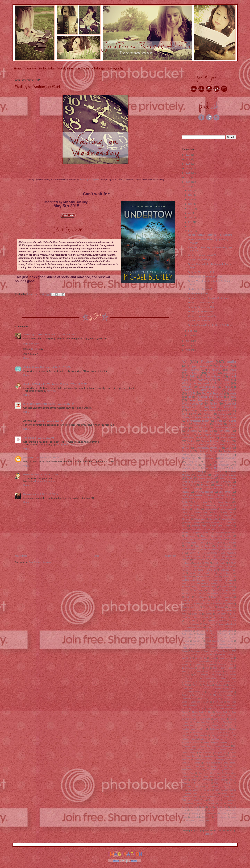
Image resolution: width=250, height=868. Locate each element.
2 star (208, 461)
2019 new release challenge (204, 583)
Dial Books (213, 590)
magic (185, 529)
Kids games (197, 641)
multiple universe (226, 658)
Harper (215, 726)
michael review (219, 539)
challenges (224, 570)
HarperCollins (211, 509)
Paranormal (223, 400)
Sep (191, 204)
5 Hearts (214, 370)
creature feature (216, 610)
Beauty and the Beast (227, 624)
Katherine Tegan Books (193, 570)
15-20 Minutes (188, 668)
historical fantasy (202, 512)
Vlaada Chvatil (191, 793)
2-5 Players (216, 672)
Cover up (230, 407)
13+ (193, 621)
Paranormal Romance (225, 428)
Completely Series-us (201, 532)
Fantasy (187, 390)
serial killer (196, 529)
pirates (226, 577)
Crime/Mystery (215, 566)
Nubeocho (189, 749)
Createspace (215, 699)
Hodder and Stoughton (219, 729)
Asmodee (195, 624)
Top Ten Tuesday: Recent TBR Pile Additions (210, 235)
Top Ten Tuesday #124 (199, 321)
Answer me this (206, 478)
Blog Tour (210, 407)
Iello (226, 638)
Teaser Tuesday (198, 400)
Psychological (226, 597)
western (209, 821)
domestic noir (200, 658)
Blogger (209, 834)
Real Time (202, 648)
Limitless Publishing (190, 644)
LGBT (188, 597)
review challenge (193, 522)
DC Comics (198, 590)
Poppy (185, 648)
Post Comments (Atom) (41, 562)
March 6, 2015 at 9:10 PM (45, 494)
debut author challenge (202, 573)
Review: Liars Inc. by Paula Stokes (205, 277)
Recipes (212, 648)
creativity (186, 807)
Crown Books (227, 631)
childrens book (207, 380)
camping (201, 803)
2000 (221, 621)
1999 (206, 672)
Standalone (196, 651)
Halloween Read (190, 549)
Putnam (233, 753)
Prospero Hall (220, 753)
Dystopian (223, 414)
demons (186, 560)
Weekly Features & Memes (73, 68)
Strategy (194, 780)
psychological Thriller (198, 421)
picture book (213, 377)
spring (200, 821)
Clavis (204, 699)
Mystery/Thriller (190, 458)
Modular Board (205, 746)
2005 (202, 543)
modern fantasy (204, 577)
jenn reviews (200, 366)
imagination (187, 577)
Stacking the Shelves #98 (200, 289)
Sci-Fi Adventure (228, 553)
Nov (191, 195)
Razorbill (220, 756)
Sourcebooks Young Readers (219, 770)
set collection (211, 617)
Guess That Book (224, 722)
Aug (191, 208)
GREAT (35, 349)
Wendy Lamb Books (210, 797)
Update (218, 790)
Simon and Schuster (221, 536)
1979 (215, 668)
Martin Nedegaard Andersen (216, 743)
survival (198, 563)
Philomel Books (188, 753)
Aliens (210, 495)
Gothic (229, 566)
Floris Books (187, 638)
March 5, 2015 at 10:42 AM (48, 457)
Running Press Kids (224, 760)
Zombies (191, 441)
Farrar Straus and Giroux (218, 709)
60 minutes (231, 543)
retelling (199, 472)
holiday (229, 526)
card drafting (198, 610)
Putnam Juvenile (192, 756)
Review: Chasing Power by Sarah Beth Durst (210, 325)
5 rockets (189, 682)
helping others (222, 807)
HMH (199, 638)
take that (221, 661)
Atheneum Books (209, 587)
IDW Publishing (198, 732)
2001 (228, 621)
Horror (232, 390)
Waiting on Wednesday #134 (202, 316)
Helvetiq (202, 729)
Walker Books (227, 793)
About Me (30, 68)
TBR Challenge (193, 556)
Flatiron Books (198, 712)
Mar (190, 231)
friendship (213, 519)
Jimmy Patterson (200, 736)
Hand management (210, 549)
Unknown (29, 457)
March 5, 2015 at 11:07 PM (45, 474)
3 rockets (204, 675)
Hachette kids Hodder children (195, 726)
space (234, 817)
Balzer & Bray (226, 587)
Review (207, 362)
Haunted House (189, 729)
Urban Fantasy (228, 417)
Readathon (208, 600)
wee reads (229, 373)
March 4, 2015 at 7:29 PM (50, 421)
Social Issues (201, 428)
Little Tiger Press (217, 739)
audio (232, 362)
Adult (227, 387)
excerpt (212, 658)
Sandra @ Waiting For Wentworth (41, 384)
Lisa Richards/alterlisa (35, 404)
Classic (185, 590)
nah (217, 577)
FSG (203, 709)
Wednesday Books (190, 797)
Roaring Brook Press (203, 760)
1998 (199, 672)
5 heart (224, 678)
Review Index (46, 68)
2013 (188, 345)
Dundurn (194, 705)
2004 (184, 583)
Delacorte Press (203, 546)
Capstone (206, 695)
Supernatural (227, 509)
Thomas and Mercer (202, 783)
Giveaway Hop (190, 465)
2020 (188, 164)
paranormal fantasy (206, 661)
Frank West (196, 715)
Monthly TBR (194, 553)
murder (233, 539)
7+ (235, 682)
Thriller (214, 404)
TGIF (234, 651)
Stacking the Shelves (211, 397)
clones (230, 803)
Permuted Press (226, 644)
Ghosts (186, 434)
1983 (200, 621)
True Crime (199, 787)
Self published (209, 763)
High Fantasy (189, 485)
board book (187, 658)
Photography (116, 68)
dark (204, 807)
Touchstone (187, 787)
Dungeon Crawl (207, 705)
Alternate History (190, 587)
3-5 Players (216, 675)
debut (230, 610)
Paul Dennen (211, 749)
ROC (192, 648)
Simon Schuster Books (195, 766)
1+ (229, 661)
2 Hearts (192, 431)
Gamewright (205, 719)
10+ (231, 529)
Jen (25, 438)
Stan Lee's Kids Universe (210, 773)
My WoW (51, 391)
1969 (207, 668)
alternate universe (226, 655)
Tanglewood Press (191, 607)
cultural (196, 807)
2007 (211, 543)
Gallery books (227, 715)
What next (211, 556)
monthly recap (200, 560)
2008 (207, 563)
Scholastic (186, 763)
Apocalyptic (224, 461)
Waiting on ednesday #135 (201, 303)
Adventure (228, 512)
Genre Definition (228, 438)
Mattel (233, 743)
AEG (187, 685)
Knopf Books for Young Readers (219, 641)
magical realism (229, 519)
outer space (191, 543)
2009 (189, 478)
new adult (210, 482)
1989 (231, 668)
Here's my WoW (32, 344)
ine (97, 179)
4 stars (225, 383)
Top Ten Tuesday (212, 394)
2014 (188, 341)
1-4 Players (196, 665)
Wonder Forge (200, 800)
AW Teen (196, 685)
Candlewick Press (194, 627)
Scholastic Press (198, 526)
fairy (211, 807)
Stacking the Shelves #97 (200, 312)
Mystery (187, 387)
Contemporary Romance (207, 448)
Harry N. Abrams (213, 638)
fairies (185, 614)
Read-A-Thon (188, 516)
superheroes (222, 505)
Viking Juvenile (191, 655)
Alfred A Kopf (220, 685)
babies (221, 607)
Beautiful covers (209, 624)
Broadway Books (226, 692)
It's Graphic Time (209, 434)
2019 (188, 168)
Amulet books (219, 563)
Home (17, 68)
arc (190, 397)
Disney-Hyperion (224, 546)
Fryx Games (211, 715)
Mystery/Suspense (204, 492)
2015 (188, 186)
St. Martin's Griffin (201, 604)
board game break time (211, 444)
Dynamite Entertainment (226, 705)
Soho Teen (228, 766)
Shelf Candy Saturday (227, 763)
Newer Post (21, 556)
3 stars (219, 421)
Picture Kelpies (205, 753)
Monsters (206, 485)
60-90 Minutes (224, 682)
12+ (187, 621)
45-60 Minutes (211, 678)
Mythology (208, 458)
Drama (225, 590)
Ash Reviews (190, 370)
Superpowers (202, 539)
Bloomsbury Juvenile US (195, 692)
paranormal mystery (191, 505)
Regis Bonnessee (226, 648)
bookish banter (207, 438)
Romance (226, 411)
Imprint (210, 732)
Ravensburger (208, 756)
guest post (197, 614)
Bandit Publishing (204, 688)
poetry (233, 614)
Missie (27, 474)
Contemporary (208, 387)
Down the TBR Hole (213, 468)
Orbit (199, 749)
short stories (206, 817)
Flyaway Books (222, 712)
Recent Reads (211, 553)
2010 (228, 448)
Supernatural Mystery (223, 604)
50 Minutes (201, 682)
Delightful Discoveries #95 (201, 272)
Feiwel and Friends (213, 522)
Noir (203, 536)
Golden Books (220, 719)
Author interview (215, 499)
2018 (188, 173)
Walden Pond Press (209, 793)
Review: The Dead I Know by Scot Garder (209, 298)
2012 (188, 350)
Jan (190, 335)
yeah (233, 394)
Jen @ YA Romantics (67, 444)
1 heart (229, 580)
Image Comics (225, 495)
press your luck (214, 810)
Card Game (213, 627)
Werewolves (200, 519)
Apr (190, 227)
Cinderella (228, 627)
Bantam (218, 688)
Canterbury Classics (190, 695)
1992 (184, 672)
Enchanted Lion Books (207, 634)
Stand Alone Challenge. (208, 776)
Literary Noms (209, 644)
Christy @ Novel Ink (34, 367)
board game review (192, 495)
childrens (207, 414)
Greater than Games (203, 722)
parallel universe (189, 661)
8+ (187, 546)
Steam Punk (209, 651)
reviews (209, 505)
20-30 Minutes (230, 672)
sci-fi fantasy (207, 814)
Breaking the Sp (88, 179)
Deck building (188, 634)
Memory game (190, 746)
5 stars (191, 411)
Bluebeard (212, 692)
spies (233, 617)
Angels (185, 532)
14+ (231, 665)
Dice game (220, 532)
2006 (196, 489)
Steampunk (187, 539)
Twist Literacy (194, 790)
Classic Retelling (214, 489)
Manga (230, 739)
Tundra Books (213, 787)
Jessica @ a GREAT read (37, 335)
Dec (191, 190)
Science (197, 763)
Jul (190, 213)
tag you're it (188, 444)
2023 (188, 155)
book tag (208, 431)
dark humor (226, 556)
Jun (190, 217)
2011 (185, 414)
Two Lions (207, 790)
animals (218, 424)
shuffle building (221, 817)
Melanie (28, 494)
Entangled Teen (226, 634)
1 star (223, 529)
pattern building (197, 810)
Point (214, 597)
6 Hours (212, 682)
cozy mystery (204, 455)
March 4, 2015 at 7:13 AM (58, 367)
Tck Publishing (220, 780)
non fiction (221, 614)
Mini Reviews (201, 597)
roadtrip (195, 814)
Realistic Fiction (208, 411)
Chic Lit (187, 451)
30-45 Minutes (230, 675)
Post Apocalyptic (221, 465)
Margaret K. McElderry (191, 743)
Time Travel (209, 607)
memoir (209, 614)
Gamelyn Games (189, 719)
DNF (208, 702)
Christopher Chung (190, 699)
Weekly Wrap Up (192, 404)
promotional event (193, 617)
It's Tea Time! (222, 732)
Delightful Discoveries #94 (201, 307)
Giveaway (226, 482)
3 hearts (195, 373)
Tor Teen (229, 783)
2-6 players (211, 621)
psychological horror (192, 499)
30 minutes (227, 583)
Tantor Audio (206, 780)
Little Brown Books (222, 502)
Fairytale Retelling (210, 441)
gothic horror (225, 573)
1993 (191, 672)
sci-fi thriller (215, 472)
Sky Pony (214, 766)
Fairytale (197, 509)
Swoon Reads (223, 651)
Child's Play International (223, 695)
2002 (195, 675)
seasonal (194, 817)
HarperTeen (224, 455)
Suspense (202, 475)
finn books (225, 431)
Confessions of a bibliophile (207, 631)
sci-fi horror (221, 814)
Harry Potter (227, 726)
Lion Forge (203, 739)
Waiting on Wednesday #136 (202, 255)
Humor (228, 441)
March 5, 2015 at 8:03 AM (41, 438)
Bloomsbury (199, 566)
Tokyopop (218, 783)
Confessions (187, 631)
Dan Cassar (218, 702)
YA (184, 362)
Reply (26, 358)
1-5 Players (209, 665)
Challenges (99, 68)
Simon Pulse (216, 526)
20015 (187, 675)
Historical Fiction (208, 451)
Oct (190, 199)
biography (189, 803)
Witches (220, 485)
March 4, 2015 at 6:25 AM (64, 335)
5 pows (233, 678)
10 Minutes (222, 665)
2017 (188, 177)
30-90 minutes (191, 678)
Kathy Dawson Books (219, 736)
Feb (190, 331)
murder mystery (218, 560)
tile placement (215, 580)
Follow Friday (201, 424)
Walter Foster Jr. (208, 655)
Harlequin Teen (229, 593)
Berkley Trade (230, 688)
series (216, 512)
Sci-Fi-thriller (225, 492)
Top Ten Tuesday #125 (199, 260)
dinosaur (186, 512)
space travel (190, 821)
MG (205, 465)
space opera (211, 529)
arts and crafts (230, 800)
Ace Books (207, 685)
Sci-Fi (191, 394)
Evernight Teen (191, 709)
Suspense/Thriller (227, 458)
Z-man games (215, 800)
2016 (188, 182)
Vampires (192, 461)
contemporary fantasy (225, 475)
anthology (211, 570)
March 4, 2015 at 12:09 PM (74, 384)
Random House (190, 600)
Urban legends (230, 790)
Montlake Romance (222, 746)
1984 (223, 668)
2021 (188, 159)
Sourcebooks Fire (209, 516)
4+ (201, 678)
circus (221, 803)
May (191, 222)
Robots (185, 651)
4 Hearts (223, 366)
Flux (210, 712)
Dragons (232, 532)
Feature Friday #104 (198, 294)
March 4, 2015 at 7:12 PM (61, 404)
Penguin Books (226, 749)
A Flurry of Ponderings (44, 481)
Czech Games (196, 702)
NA (235, 746)
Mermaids (191, 536)
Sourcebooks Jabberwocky (193, 770)
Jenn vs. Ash (200, 502)
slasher (224, 617)
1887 (200, 668)
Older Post (171, 556)
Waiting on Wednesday (197, 383)
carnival (211, 803)
